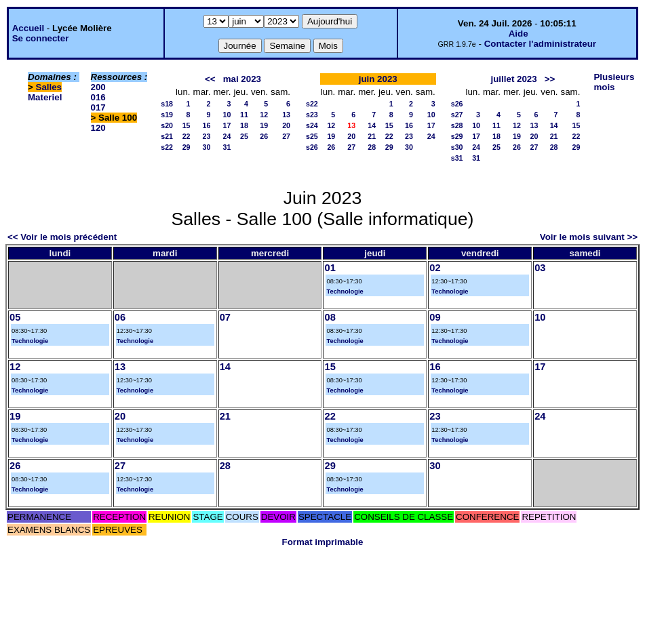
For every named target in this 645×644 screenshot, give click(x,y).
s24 (312, 125)
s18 (167, 104)
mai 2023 (242, 79)
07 (225, 317)
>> (550, 79)
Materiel (45, 97)
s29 (457, 136)
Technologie (345, 291)
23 (207, 136)
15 (187, 125)
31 (227, 147)
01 (330, 268)
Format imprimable (323, 542)
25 (244, 136)
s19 (167, 115)
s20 (167, 125)
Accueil (28, 28)
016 (98, 97)
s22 (167, 147)
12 (264, 115)
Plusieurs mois (614, 82)
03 (540, 268)
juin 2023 (378, 79)
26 (264, 136)
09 (435, 317)
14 (372, 125)
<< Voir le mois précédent (62, 237)
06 (120, 317)
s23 (312, 115)
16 (207, 125)
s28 (457, 125)
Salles (49, 87)
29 (187, 147)
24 (227, 136)
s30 (457, 147)
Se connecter (41, 38)
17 (227, 125)
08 (330, 317)
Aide (519, 34)
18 (244, 125)
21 (372, 136)
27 (286, 136)
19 (264, 125)
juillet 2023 (514, 79)
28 (372, 147)
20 (286, 125)
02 (435, 268)
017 (98, 107)
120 (98, 128)
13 (286, 115)
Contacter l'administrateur (540, 44)
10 (227, 115)
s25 (312, 136)
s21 (167, 136)
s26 (312, 147)
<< (210, 79)
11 (244, 115)
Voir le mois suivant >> (589, 237)
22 (187, 136)
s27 (457, 115)
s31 (457, 158)
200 (98, 87)
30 (207, 147)
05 (15, 317)
